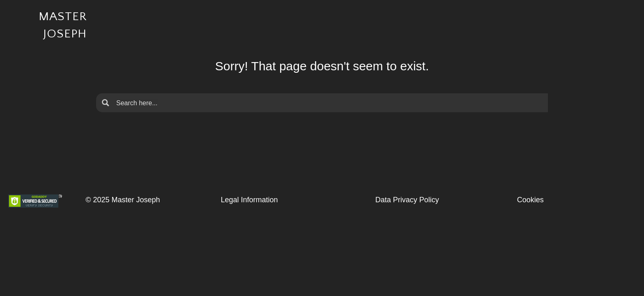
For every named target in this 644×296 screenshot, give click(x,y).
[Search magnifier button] (106, 103)
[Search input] (329, 103)
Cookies (530, 200)
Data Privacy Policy (407, 200)
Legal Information (249, 200)
